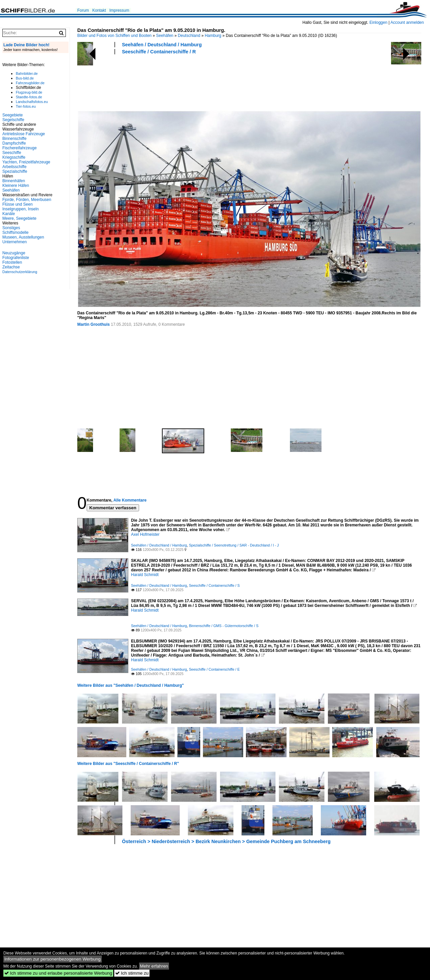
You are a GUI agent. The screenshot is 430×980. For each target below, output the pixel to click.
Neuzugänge (14, 253)
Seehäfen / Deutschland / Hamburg (162, 45)
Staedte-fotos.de (29, 97)
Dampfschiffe (14, 143)
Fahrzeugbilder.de (30, 83)
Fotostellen (12, 262)
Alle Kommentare (130, 500)
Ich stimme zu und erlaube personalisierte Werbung (58, 973)
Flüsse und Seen (17, 204)
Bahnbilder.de (27, 73)
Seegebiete (13, 115)
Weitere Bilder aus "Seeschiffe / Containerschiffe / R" (128, 764)
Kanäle (9, 214)
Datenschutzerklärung (20, 272)
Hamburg (213, 36)
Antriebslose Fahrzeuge (24, 134)
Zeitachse (11, 267)
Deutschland (189, 36)
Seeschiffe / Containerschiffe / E (214, 669)
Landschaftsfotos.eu (32, 102)
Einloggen (378, 22)
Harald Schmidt (145, 575)
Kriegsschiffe (14, 157)
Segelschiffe (13, 120)
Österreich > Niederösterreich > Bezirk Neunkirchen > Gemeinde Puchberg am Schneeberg (226, 841)
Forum (83, 10)
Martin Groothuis (94, 324)
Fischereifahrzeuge (19, 148)
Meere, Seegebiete (19, 218)
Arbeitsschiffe (14, 167)
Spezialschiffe (15, 171)
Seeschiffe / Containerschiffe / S (214, 585)
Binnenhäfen (14, 181)
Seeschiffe (12, 153)
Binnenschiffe (14, 139)
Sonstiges (11, 228)
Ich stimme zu (132, 973)
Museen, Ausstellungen (23, 237)
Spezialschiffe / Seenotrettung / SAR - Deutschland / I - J (234, 545)
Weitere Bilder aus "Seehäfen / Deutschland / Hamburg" (131, 685)
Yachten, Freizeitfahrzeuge (26, 162)
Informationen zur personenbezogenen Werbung (53, 959)
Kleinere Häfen (16, 186)
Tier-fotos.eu (26, 106)
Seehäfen (165, 36)
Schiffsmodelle (15, 233)
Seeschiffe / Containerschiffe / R (159, 52)
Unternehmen (15, 242)
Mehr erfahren (154, 966)
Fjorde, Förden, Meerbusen (27, 200)
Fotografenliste (16, 258)
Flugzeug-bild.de (29, 92)
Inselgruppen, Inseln (20, 209)
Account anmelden (407, 22)
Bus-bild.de (25, 78)
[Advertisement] (200, 82)
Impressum (119, 10)
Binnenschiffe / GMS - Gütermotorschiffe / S (224, 626)
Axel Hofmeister (145, 534)
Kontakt (99, 10)
